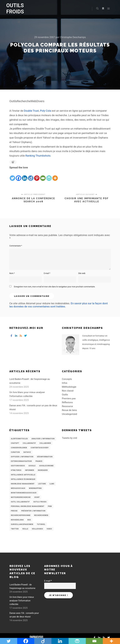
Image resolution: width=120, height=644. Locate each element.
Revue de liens (69, 410)
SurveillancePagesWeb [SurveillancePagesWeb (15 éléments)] (22, 524)
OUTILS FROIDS (15, 8)
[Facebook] (19, 176)
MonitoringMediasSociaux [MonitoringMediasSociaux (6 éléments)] (24, 493)
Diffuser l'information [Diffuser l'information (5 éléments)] (22, 457)
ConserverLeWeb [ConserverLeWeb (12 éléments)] (19, 448)
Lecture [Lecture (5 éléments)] (42, 484)
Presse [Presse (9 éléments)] (14, 511)
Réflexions (67, 402)
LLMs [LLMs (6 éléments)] (52, 484)
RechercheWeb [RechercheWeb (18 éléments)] (41, 515)
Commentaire (16, 246)
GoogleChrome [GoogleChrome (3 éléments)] (46, 466)
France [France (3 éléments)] (39, 461)
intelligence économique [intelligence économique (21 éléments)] (23, 479)
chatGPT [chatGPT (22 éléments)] (15, 443)
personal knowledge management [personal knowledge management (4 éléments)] (28, 506)
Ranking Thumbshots (38, 156)
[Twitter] (12, 176)
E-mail (47, 273)
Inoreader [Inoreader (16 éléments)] (43, 470)
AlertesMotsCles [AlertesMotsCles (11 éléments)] (19, 439)
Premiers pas (69, 398)
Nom (12, 273)
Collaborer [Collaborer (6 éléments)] (45, 443)
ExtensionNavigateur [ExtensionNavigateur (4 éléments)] (21, 461)
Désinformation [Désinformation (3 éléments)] (45, 457)
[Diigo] (31, 176)
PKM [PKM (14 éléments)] (50, 506)
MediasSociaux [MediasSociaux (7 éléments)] (18, 488)
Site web (82, 273)
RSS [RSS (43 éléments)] (29, 520)
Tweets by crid (69, 438)
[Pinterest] (37, 176)
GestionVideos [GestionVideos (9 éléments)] (18, 466)
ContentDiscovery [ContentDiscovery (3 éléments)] (40, 448)
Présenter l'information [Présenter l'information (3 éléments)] (33, 511)
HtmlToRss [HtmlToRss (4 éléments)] (16, 470)
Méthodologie (69, 387)
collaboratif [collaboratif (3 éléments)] (29, 443)
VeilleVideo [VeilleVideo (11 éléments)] (37, 529)
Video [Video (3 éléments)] (49, 529)
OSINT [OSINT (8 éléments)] (37, 497)
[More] (55, 176)
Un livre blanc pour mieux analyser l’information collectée (22, 601)
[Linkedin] (25, 176)
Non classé (68, 391)
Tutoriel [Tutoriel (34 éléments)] (41, 524)
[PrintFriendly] (49, 176)
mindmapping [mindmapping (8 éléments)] (35, 488)
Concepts (67, 379)
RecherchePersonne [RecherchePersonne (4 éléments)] (21, 515)
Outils (65, 395)
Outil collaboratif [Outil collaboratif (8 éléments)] (20, 502)
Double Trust (31, 111)
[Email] (43, 176)
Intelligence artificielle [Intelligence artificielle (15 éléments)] (23, 475)
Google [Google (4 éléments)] (32, 466)
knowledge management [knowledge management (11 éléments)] (23, 484)
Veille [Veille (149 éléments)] (25, 529)
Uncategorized (69, 414)
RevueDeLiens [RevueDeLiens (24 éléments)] (17, 520)
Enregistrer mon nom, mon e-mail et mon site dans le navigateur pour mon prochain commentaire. (55, 287)
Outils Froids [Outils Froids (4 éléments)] (40, 502)
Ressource (67, 406)
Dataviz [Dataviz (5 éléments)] (27, 452)
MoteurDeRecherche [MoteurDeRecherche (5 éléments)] (21, 497)
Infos (65, 383)
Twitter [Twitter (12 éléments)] (15, 529)
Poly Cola (46, 111)
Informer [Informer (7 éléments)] (30, 470)
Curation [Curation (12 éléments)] (15, 452)
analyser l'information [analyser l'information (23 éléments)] (43, 439)
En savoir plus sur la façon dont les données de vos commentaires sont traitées (59, 305)
